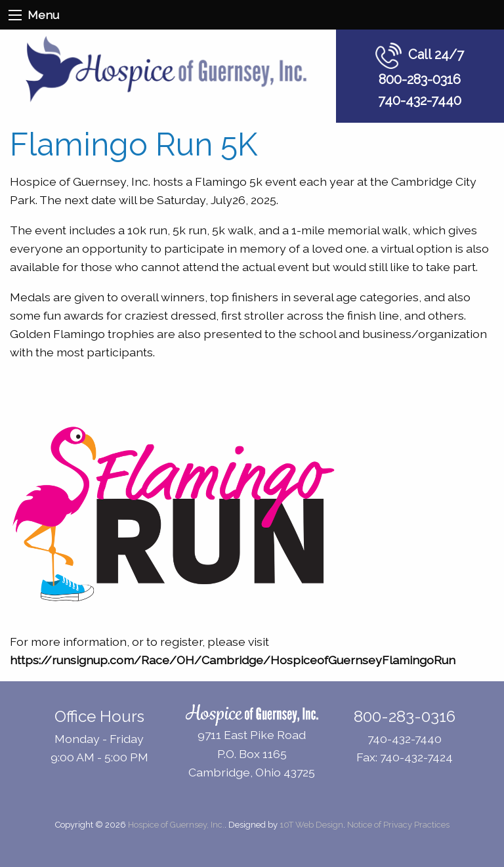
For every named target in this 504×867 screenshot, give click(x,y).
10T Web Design (311, 825)
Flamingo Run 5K (134, 144)
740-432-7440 (420, 100)
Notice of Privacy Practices (398, 825)
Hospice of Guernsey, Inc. (176, 825)
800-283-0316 (420, 79)
